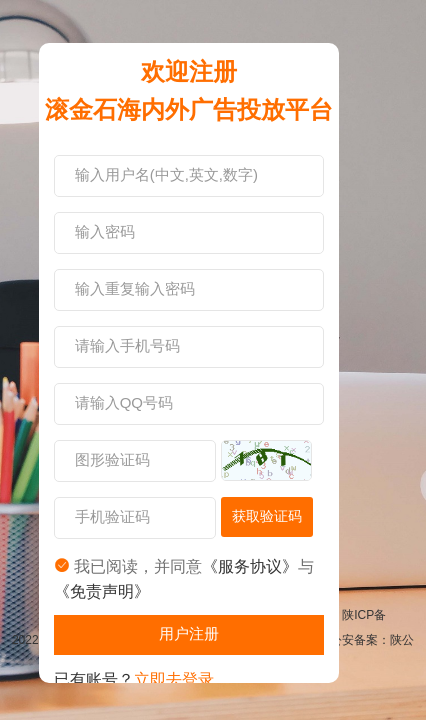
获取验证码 (267, 516)
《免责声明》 (102, 591)
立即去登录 (174, 679)
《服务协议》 (250, 566)
